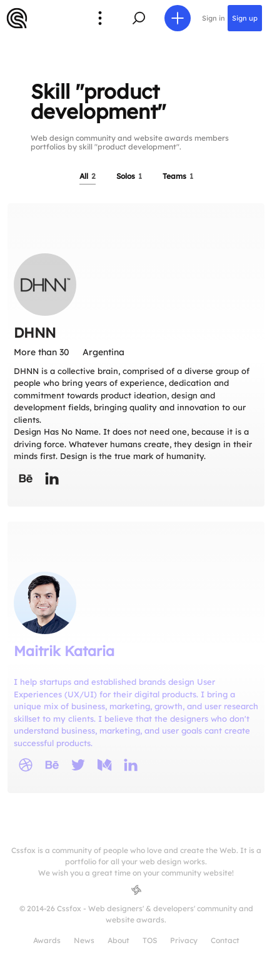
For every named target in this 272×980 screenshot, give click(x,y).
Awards (47, 940)
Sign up (245, 18)
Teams (178, 176)
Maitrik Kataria (64, 651)
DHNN (35, 333)
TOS (150, 940)
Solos (129, 176)
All (88, 176)
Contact (225, 940)
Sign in (214, 18)
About (118, 940)
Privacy (184, 940)
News (84, 940)
